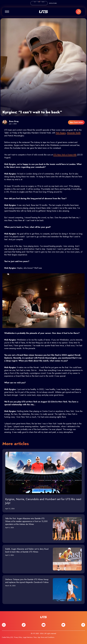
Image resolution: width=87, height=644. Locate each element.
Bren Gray (14, 121)
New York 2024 (76, 122)
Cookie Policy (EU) (8, 637)
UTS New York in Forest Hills (65, 155)
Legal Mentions (28, 637)
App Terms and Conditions (46, 637)
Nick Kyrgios (61, 133)
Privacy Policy (18, 637)
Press (35, 637)
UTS (43, 12)
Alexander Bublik (74, 133)
